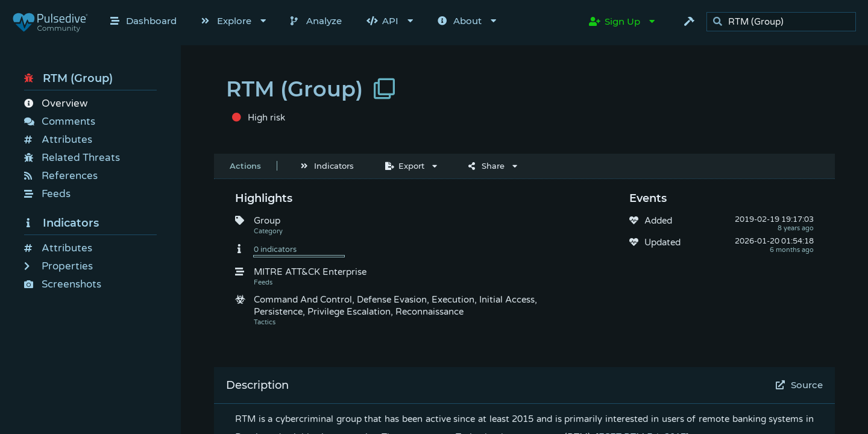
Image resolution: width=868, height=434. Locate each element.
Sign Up (615, 21)
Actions (245, 166)
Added (658, 221)
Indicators (61, 223)
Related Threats (72, 158)
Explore (226, 21)
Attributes (58, 140)
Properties (58, 266)
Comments (60, 121)
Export (405, 166)
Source (800, 385)
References (61, 176)
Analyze (316, 21)
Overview (56, 103)
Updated (662, 242)
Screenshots (63, 284)
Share (486, 166)
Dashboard (143, 21)
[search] (785, 22)
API (382, 21)
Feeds (47, 194)
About (460, 21)
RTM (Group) (68, 78)
